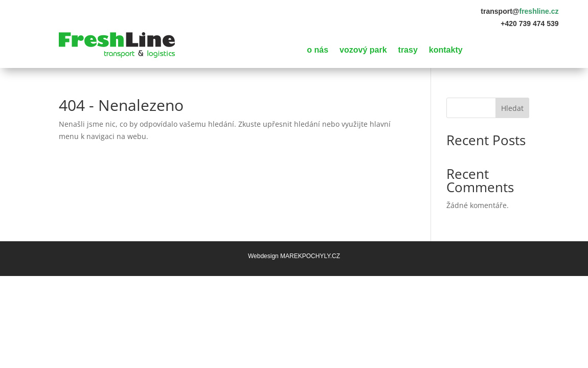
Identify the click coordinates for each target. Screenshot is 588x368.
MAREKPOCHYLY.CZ (310, 256)
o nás (318, 50)
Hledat (512, 108)
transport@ (519, 11)
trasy (408, 50)
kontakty (446, 50)
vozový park (363, 50)
